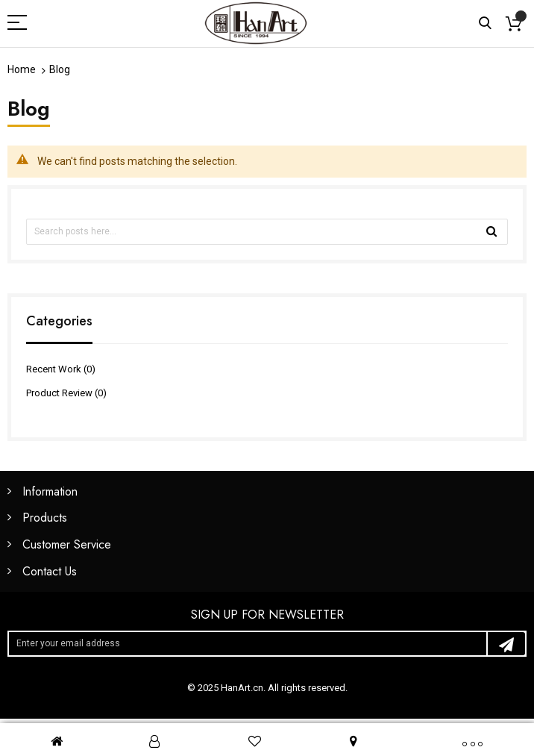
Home (22, 69)
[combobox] (267, 232)
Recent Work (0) (61, 369)
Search (485, 24)
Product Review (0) (66, 393)
